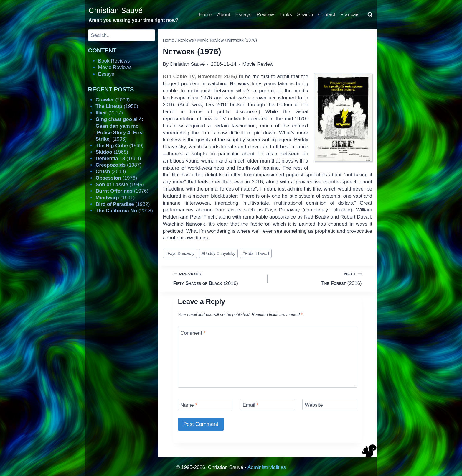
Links (286, 15)
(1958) (117, 106)
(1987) (118, 165)
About (224, 15)
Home (206, 15)
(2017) (109, 113)
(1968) (112, 152)
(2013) (111, 171)
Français (350, 15)
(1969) (119, 146)
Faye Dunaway (180, 253)
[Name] (205, 404)
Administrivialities (267, 467)
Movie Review (258, 64)
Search (305, 15)
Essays (244, 15)
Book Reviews (114, 61)
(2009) (113, 100)
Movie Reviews (115, 67)
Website (314, 405)
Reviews (266, 15)
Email (250, 405)
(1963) (118, 159)
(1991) (115, 198)
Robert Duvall (256, 253)
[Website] (330, 404)
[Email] (268, 404)
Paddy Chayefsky (218, 253)
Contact (327, 15)
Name (189, 405)
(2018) (124, 211)
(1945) (120, 184)
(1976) (116, 178)
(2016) (218, 278)
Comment (193, 333)
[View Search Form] (370, 15)
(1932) (123, 204)
